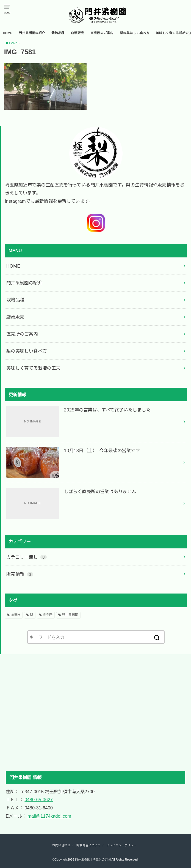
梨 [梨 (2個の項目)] (31, 615)
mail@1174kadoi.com (49, 816)
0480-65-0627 (39, 800)
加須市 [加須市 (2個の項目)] (15, 615)
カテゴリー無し (27, 557)
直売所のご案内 (102, 33)
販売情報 (20, 574)
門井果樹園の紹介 (32, 33)
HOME (8, 33)
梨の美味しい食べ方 (135, 33)
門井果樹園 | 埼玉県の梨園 (93, 859)
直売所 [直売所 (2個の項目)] (48, 615)
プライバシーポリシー (121, 845)
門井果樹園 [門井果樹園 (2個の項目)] (70, 615)
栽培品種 (58, 33)
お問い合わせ (61, 845)
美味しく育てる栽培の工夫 (33, 368)
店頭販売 (77, 33)
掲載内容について (88, 845)
